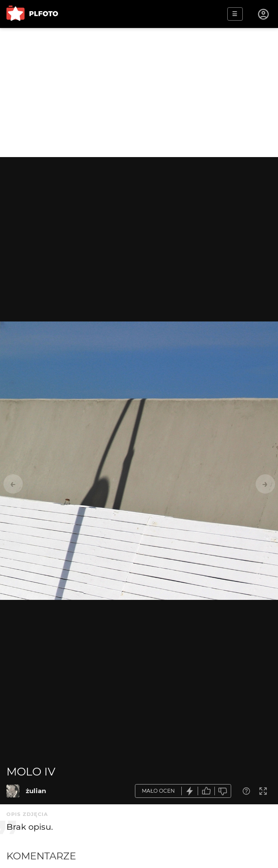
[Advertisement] (139, 93)
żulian (36, 791)
